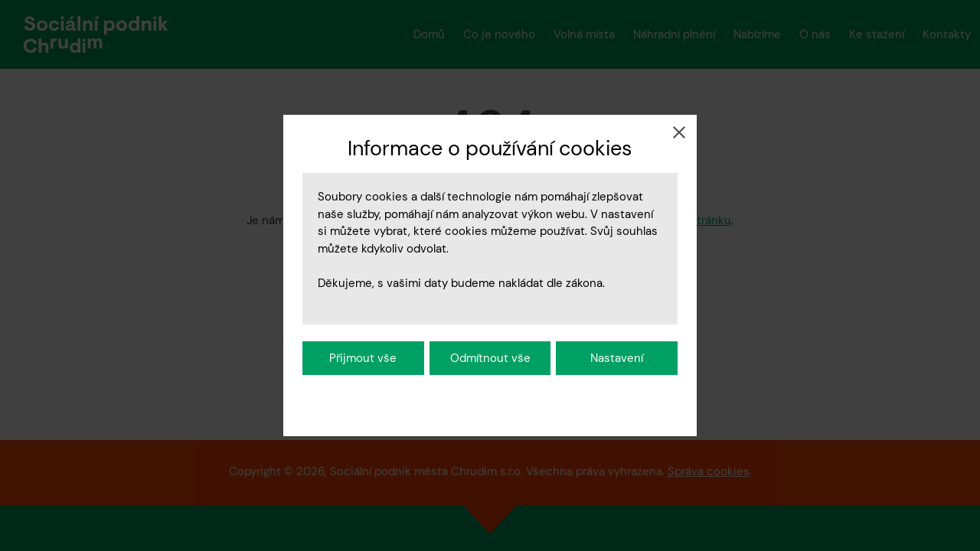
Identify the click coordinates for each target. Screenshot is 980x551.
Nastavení (617, 358)
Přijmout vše (363, 358)
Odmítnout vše (490, 358)
